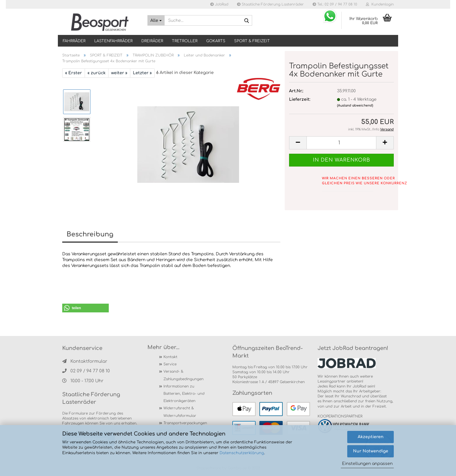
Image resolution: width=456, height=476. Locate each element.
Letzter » (142, 73)
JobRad (219, 4)
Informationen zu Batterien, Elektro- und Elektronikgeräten (184, 394)
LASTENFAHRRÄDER (113, 41)
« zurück (97, 73)
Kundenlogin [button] (380, 4)
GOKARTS (216, 41)
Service (170, 364)
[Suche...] (156, 20)
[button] (85, 308)
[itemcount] (341, 143)
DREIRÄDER (152, 41)
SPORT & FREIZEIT (252, 41)
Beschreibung (90, 234)
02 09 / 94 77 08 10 (86, 371)
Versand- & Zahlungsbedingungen (184, 375)
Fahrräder (74, 41)
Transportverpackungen (185, 423)
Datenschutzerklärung (242, 453)
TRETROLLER (185, 41)
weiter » (119, 73)
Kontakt (170, 357)
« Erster (74, 73)
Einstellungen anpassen (367, 464)
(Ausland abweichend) (355, 106)
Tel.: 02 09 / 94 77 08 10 (335, 4)
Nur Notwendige (371, 451)
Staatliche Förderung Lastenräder (270, 4)
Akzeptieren (371, 437)
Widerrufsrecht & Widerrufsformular (180, 412)
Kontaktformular (85, 361)
